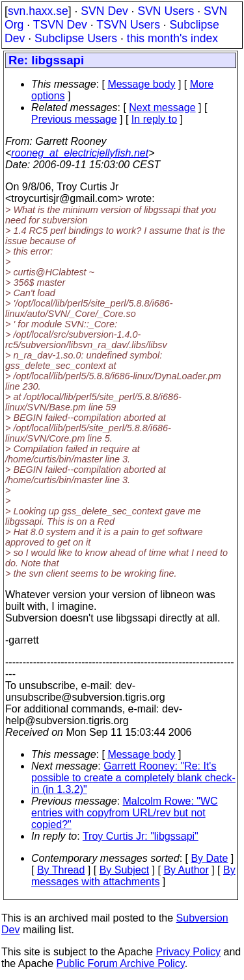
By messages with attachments (133, 876)
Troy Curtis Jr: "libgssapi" (141, 836)
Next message (162, 107)
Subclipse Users (76, 38)
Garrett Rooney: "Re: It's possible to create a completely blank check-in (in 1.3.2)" (133, 778)
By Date (209, 858)
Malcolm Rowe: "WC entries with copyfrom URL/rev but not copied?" (125, 813)
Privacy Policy (188, 952)
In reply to (154, 119)
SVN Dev (104, 11)
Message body (141, 84)
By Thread (61, 870)
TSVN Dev (60, 25)
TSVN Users (128, 25)
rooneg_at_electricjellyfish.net (80, 153)
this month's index (172, 38)
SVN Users (166, 11)
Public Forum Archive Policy (121, 963)
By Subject (124, 870)
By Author (186, 870)
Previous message (74, 119)
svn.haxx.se (38, 11)
